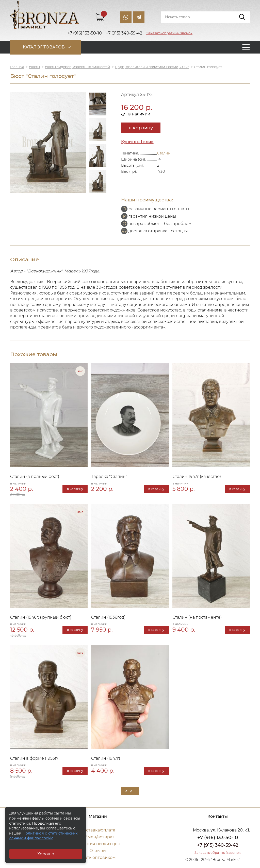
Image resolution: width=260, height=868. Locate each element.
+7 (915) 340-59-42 (218, 845)
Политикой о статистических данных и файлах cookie (43, 836)
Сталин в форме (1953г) (34, 758)
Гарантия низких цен (98, 844)
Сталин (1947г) (106, 758)
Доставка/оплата (98, 830)
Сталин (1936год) (108, 617)
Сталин (164, 153)
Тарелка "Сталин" (109, 476)
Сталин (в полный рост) (35, 476)
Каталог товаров (44, 47)
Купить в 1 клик (137, 142)
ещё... (130, 791)
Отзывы (98, 851)
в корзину (141, 128)
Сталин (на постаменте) (197, 617)
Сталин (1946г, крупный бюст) (41, 617)
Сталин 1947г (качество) (197, 476)
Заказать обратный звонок (169, 33)
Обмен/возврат (98, 837)
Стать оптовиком (98, 857)
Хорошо (46, 854)
